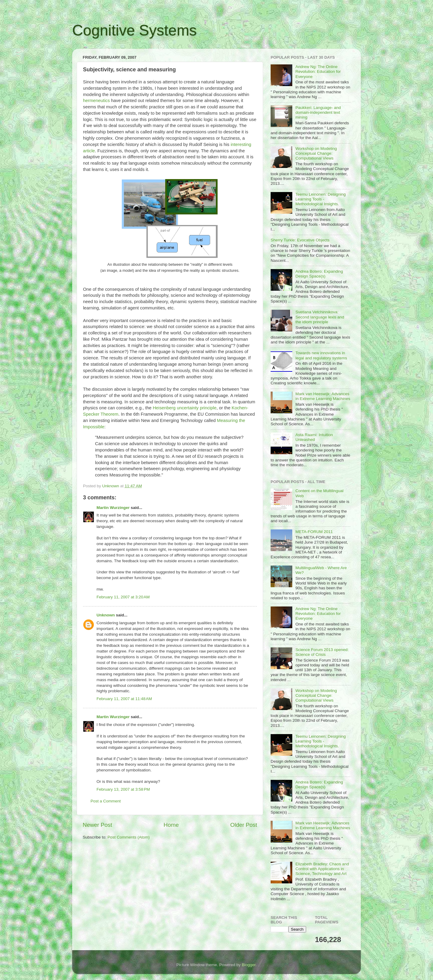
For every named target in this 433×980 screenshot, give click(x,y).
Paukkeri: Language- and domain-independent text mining (318, 112)
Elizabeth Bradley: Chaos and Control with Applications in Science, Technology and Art (322, 869)
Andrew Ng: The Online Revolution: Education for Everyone (318, 71)
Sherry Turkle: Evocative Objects (300, 240)
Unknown (106, 615)
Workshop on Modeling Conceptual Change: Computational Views (316, 153)
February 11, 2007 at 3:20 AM (123, 597)
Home (171, 825)
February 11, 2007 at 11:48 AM (124, 699)
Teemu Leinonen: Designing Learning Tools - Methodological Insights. (320, 199)
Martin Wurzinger (113, 508)
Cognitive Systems (134, 30)
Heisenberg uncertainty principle (185, 408)
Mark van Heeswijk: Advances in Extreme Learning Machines (323, 396)
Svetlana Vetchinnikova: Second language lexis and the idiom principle (320, 317)
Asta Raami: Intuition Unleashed (314, 437)
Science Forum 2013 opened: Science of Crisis (322, 652)
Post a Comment (106, 801)
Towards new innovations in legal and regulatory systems (321, 355)
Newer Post (97, 825)
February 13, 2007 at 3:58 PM (123, 789)
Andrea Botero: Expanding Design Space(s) (319, 274)
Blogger (249, 965)
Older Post (244, 825)
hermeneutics (96, 101)
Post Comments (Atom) (129, 837)
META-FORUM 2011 (314, 532)
